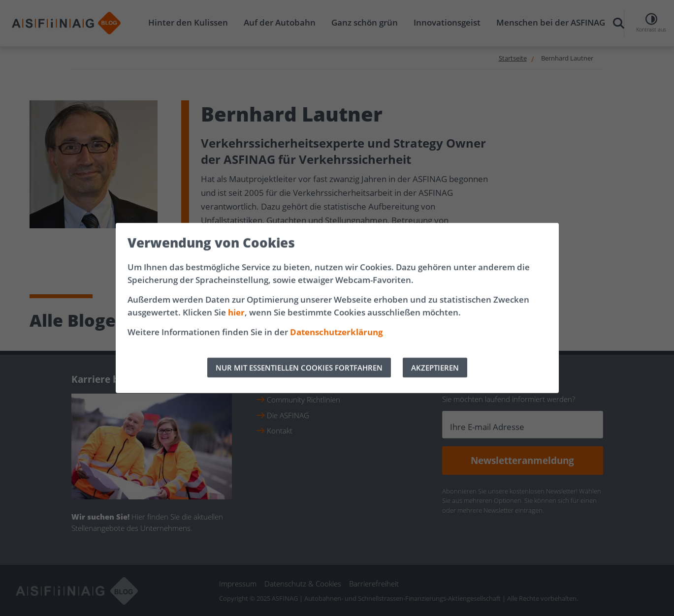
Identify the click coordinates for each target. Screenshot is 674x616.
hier (236, 312)
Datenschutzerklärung (337, 332)
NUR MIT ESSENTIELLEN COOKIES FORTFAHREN (299, 368)
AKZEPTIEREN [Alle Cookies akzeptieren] (435, 368)
